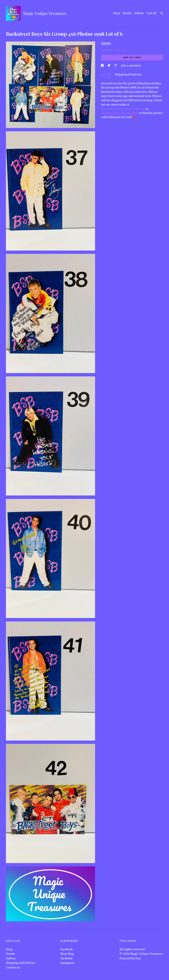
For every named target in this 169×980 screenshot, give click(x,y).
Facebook (67, 949)
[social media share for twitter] (109, 65)
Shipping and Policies (21, 963)
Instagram (67, 963)
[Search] (162, 14)
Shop (117, 13)
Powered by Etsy (130, 958)
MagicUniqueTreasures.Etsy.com (123, 109)
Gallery (139, 13)
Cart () (151, 13)
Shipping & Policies (128, 74)
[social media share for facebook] (103, 65)
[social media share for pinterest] (116, 65)
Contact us (13, 967)
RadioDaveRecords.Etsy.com (120, 113)
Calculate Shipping (114, 50)
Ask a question (131, 65)
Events (127, 13)
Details (106, 74)
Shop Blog (67, 954)
